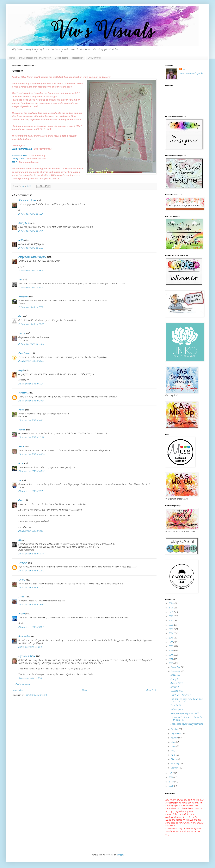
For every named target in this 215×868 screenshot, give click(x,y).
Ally (20, 540)
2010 (171, 778)
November (176, 672)
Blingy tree (175, 675)
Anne (21, 464)
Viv (20, 481)
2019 (171, 634)
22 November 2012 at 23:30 (31, 401)
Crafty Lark (24, 223)
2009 (171, 782)
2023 (171, 616)
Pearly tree (176, 679)
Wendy (22, 334)
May (173, 751)
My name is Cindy (27, 656)
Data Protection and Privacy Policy (35, 58)
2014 (171, 655)
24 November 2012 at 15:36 (31, 554)
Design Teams (61, 58)
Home (12, 58)
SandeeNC (23, 393)
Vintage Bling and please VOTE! (185, 714)
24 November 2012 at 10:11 (30, 491)
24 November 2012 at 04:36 (31, 455)
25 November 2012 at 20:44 (31, 627)
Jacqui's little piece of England (32, 257)
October (175, 729)
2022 (171, 621)
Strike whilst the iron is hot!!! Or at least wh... (186, 719)
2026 (171, 604)
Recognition (78, 58)
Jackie (21, 410)
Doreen (21, 597)
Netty (21, 240)
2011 (171, 773)
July (173, 742)
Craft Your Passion (22, 149)
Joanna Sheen (19, 155)
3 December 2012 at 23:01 (30, 679)
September (176, 734)
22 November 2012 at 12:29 (31, 384)
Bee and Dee (24, 637)
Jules (21, 500)
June (173, 747)
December (176, 667)
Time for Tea (176, 706)
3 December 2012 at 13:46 (30, 647)
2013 (171, 659)
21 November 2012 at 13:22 (31, 248)
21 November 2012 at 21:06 (31, 288)
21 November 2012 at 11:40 (30, 231)
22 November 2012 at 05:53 (31, 361)
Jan (20, 317)
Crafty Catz (18, 159)
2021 (171, 625)
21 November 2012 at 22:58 (31, 344)
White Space (177, 710)
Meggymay (23, 297)
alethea (22, 430)
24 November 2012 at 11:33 (31, 531)
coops (21, 370)
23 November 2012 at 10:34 (31, 438)
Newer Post (18, 690)
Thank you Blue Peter (180, 695)
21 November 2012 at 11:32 (30, 214)
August (174, 738)
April (173, 755)
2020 (171, 629)
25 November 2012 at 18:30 (31, 605)
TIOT (14, 162)
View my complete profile (191, 73)
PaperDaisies (24, 353)
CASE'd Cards (94, 58)
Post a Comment (23, 684)
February (175, 764)
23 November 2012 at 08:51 (31, 421)
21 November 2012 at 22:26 (31, 324)
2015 (171, 651)
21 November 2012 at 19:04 (31, 271)
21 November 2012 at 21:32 (31, 307)
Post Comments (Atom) (36, 695)
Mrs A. (21, 447)
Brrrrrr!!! (174, 687)
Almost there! (177, 683)
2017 (171, 642)
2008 (171, 786)
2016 (171, 646)
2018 (171, 638)
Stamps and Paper (27, 201)
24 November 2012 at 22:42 (31, 571)
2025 (171, 608)
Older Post (151, 690)
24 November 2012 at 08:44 (31, 471)
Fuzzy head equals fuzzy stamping (187, 724)
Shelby (21, 614)
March (174, 759)
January (175, 768)
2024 (171, 612)
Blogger (120, 855)
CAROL (21, 580)
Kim (20, 280)
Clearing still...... (177, 691)
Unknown (23, 563)
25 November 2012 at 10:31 (31, 588)
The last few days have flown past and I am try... (187, 700)
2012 (171, 664)
